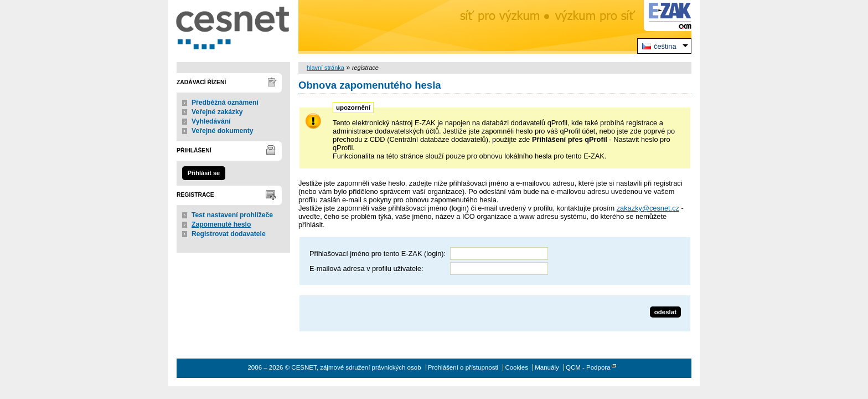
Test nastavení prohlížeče (232, 215)
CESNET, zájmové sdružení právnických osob (233, 27)
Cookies (516, 367)
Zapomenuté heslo (221, 224)
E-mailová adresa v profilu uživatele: (366, 268)
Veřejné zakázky (217, 112)
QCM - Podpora (588, 367)
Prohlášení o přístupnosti (463, 367)
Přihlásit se (204, 173)
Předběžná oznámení (225, 103)
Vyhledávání (211, 121)
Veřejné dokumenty (222, 131)
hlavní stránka (325, 68)
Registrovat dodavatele (229, 234)
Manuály (547, 367)
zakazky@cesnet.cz (648, 208)
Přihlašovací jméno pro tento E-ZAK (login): (378, 254)
